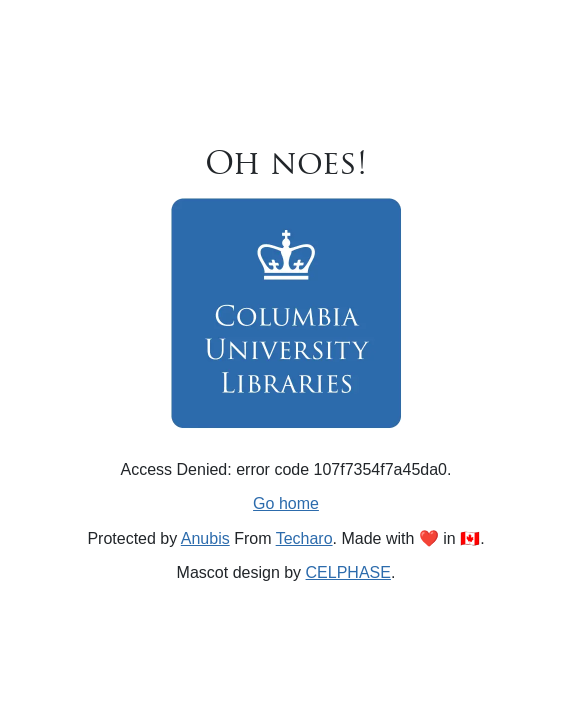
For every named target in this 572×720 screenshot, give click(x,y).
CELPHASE (348, 572)
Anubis (205, 538)
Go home (286, 503)
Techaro (304, 538)
